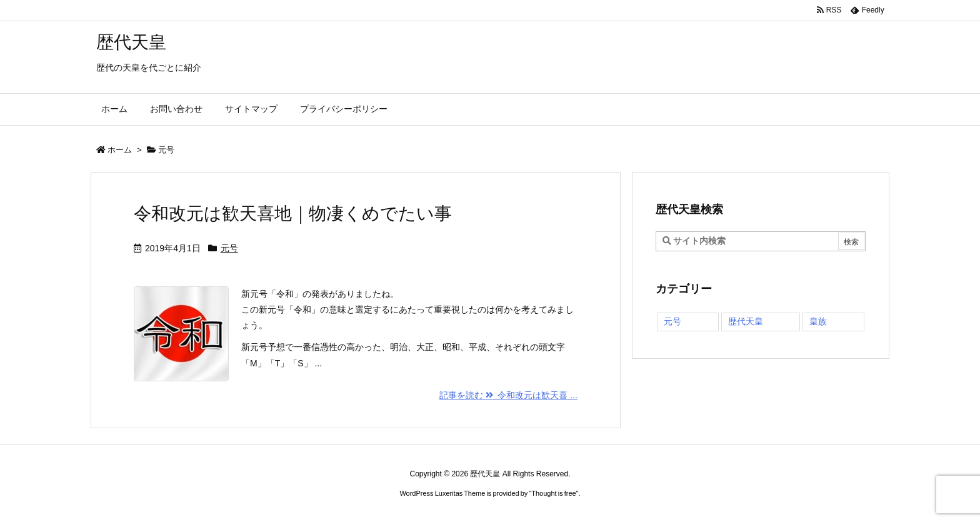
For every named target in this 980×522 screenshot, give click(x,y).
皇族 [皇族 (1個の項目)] (818, 321)
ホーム (120, 150)
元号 (229, 248)
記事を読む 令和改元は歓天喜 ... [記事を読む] (508, 395)
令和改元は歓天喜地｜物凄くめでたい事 (293, 213)
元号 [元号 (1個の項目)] (672, 321)
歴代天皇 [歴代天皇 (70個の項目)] (746, 321)
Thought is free (553, 493)
